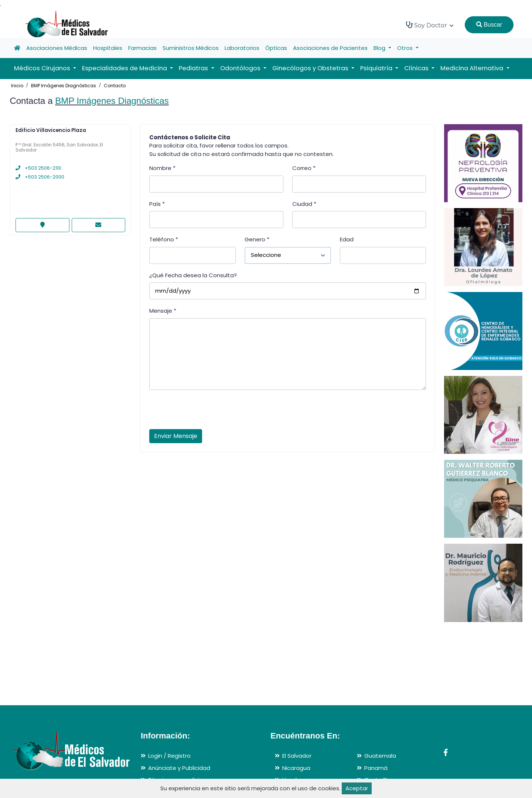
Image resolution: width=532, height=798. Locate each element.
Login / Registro (169, 756)
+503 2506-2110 (38, 168)
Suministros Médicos (191, 48)
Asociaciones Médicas (57, 48)
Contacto (115, 86)
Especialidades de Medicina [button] (125, 68)
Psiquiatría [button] (377, 68)
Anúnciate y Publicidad (179, 768)
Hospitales (108, 48)
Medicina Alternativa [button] (473, 68)
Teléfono (164, 239)
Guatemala (380, 756)
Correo (304, 168)
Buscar (489, 25)
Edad (347, 239)
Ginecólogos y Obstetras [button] (311, 68)
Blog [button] (380, 48)
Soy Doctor (430, 25)
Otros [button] (406, 48)
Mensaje (163, 311)
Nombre (162, 168)
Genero (257, 239)
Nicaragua (296, 768)
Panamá (376, 768)
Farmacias (142, 48)
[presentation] (205, 412)
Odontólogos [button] (241, 68)
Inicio (17, 86)
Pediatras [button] (194, 68)
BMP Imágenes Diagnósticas (64, 86)
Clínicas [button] (417, 68)
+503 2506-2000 (40, 177)
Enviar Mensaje (176, 436)
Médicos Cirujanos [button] (43, 68)
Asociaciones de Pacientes (330, 48)
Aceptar (357, 788)
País (157, 204)
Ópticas (276, 48)
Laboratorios (242, 48)
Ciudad (304, 204)
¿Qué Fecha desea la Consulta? (193, 275)
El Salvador (297, 756)
